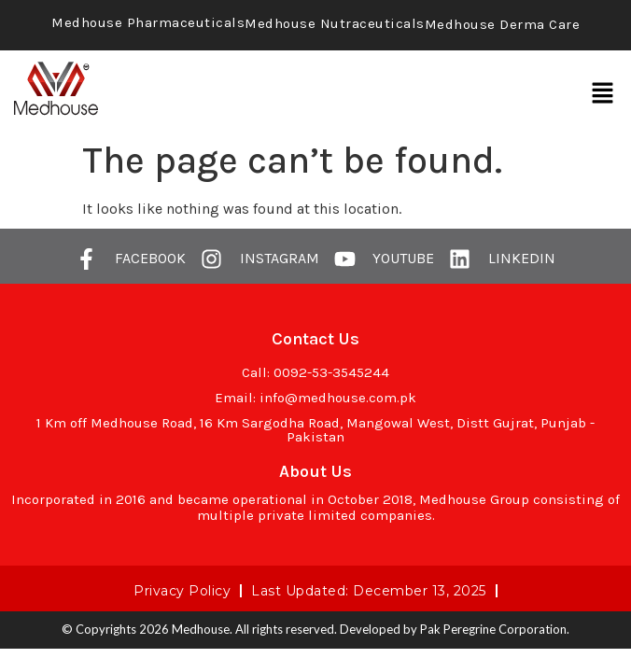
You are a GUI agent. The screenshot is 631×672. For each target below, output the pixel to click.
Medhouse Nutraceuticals (335, 23)
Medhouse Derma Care (503, 24)
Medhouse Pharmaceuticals (148, 22)
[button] (603, 93)
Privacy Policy (182, 591)
